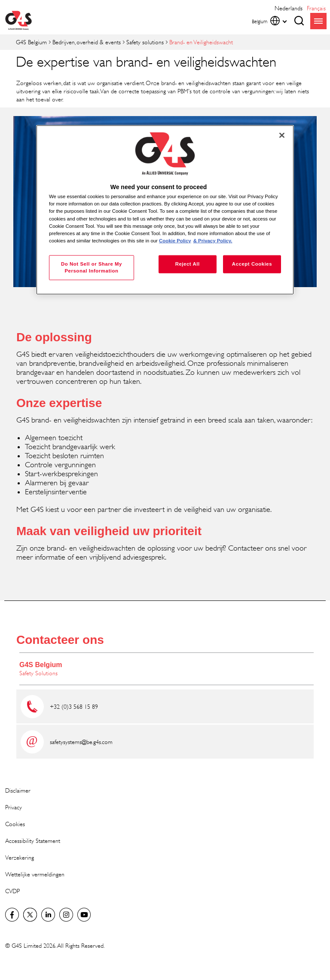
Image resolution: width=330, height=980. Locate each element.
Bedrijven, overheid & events (87, 42)
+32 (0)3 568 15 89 (74, 706)
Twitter (30, 915)
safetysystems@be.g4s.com (81, 742)
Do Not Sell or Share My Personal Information (92, 267)
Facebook (12, 915)
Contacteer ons (60, 640)
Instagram (66, 915)
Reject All (188, 263)
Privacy (14, 807)
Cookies (15, 824)
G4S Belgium (31, 42)
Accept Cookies (252, 263)
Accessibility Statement (33, 841)
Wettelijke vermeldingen (35, 874)
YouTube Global (84, 915)
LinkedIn (48, 915)
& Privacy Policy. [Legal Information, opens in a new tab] (213, 240)
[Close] (282, 135)
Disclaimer (18, 790)
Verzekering (20, 857)
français (316, 8)
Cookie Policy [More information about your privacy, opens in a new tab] (175, 240)
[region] (165, 210)
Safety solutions (145, 42)
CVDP (12, 891)
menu (318, 21)
